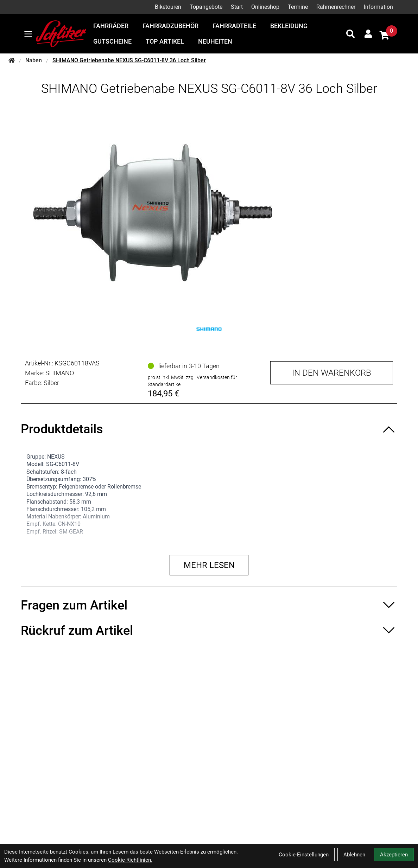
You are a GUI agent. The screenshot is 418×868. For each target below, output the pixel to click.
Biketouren (168, 7)
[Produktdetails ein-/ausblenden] (209, 429)
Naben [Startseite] (34, 60)
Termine (298, 7)
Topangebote (206, 7)
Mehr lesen (209, 565)
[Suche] (350, 34)
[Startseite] (12, 60)
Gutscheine (112, 41)
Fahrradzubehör (170, 26)
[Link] (28, 34)
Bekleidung (289, 26)
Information (378, 7)
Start (237, 7)
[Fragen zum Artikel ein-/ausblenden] (209, 605)
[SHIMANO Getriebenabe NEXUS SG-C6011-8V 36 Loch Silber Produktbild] (209, 212)
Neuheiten (215, 41)
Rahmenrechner (336, 7)
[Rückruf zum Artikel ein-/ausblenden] (209, 631)
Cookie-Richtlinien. (130, 860)
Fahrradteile (234, 26)
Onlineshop (265, 7)
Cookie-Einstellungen (304, 855)
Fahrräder (111, 26)
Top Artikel (165, 41)
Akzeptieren (394, 855)
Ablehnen (354, 855)
